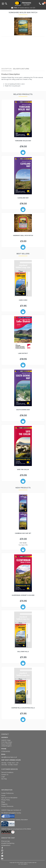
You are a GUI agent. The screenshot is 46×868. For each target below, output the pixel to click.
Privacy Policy (6, 800)
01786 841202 (6, 751)
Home (3, 796)
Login (3, 777)
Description (6, 69)
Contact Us (5, 775)
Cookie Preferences (7, 793)
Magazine (4, 804)
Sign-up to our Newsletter (9, 798)
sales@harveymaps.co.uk (9, 757)
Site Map (4, 779)
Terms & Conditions (7, 772)
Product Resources (7, 806)
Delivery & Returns (21, 69)
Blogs (3, 802)
